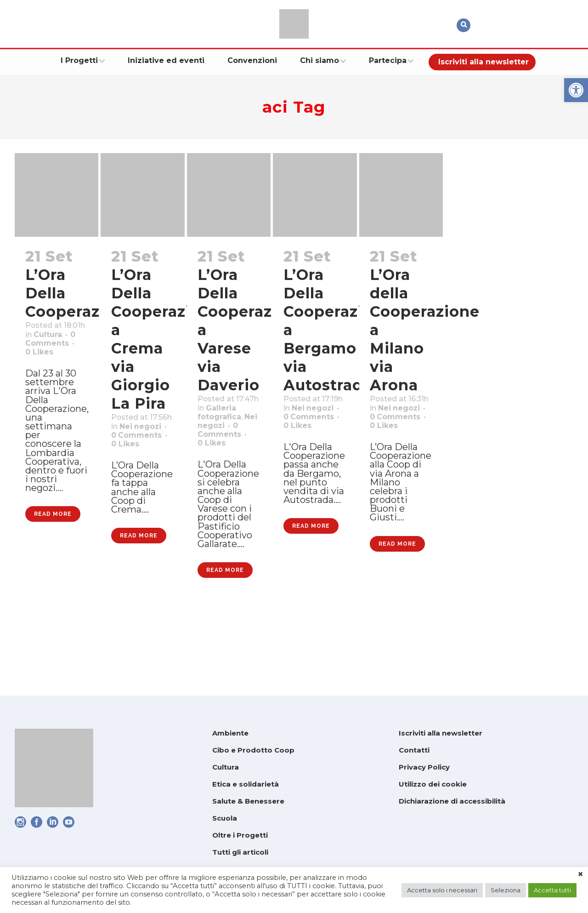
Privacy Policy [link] (424, 767)
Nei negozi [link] (223, 448)
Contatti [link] (414, 750)
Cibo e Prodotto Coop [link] (253, 750)
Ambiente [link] (230, 733)
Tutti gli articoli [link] (240, 852)
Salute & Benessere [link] (248, 801)
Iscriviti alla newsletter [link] (441, 733)
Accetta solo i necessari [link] (442, 890)
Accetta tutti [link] (552, 890)
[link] (576, 90)
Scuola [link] (225, 818)
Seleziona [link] (506, 890)
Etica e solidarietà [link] (246, 784)
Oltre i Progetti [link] (240, 835)
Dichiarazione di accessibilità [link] (452, 801)
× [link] (580, 874)
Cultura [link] (43, 351)
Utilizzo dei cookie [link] (433, 784)
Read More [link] (53, 582)
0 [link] (42, 375)
